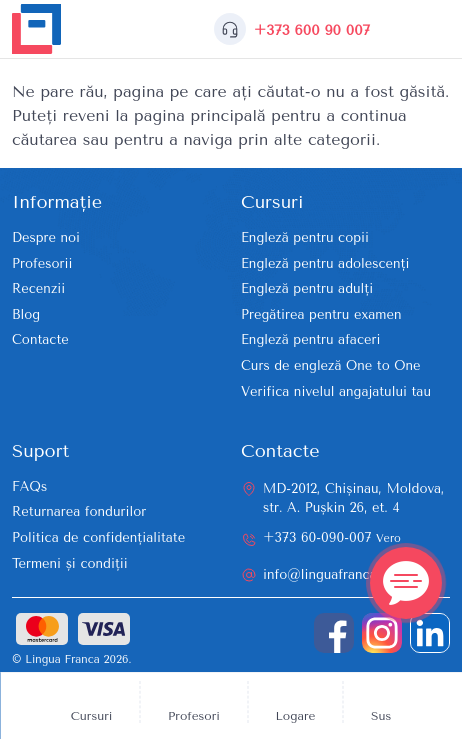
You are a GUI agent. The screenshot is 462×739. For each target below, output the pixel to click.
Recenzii (38, 288)
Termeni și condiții (70, 563)
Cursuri (92, 716)
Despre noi (46, 237)
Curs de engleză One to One (331, 365)
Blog (26, 314)
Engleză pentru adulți (307, 288)
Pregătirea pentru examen (321, 314)
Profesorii (42, 263)
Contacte (40, 339)
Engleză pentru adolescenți (325, 263)
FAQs (29, 486)
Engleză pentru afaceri (310, 339)
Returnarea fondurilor (79, 511)
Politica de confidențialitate (98, 537)
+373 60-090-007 (332, 537)
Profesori (194, 716)
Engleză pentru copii (305, 237)
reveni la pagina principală (164, 115)
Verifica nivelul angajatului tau (336, 391)
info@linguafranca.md (331, 574)
